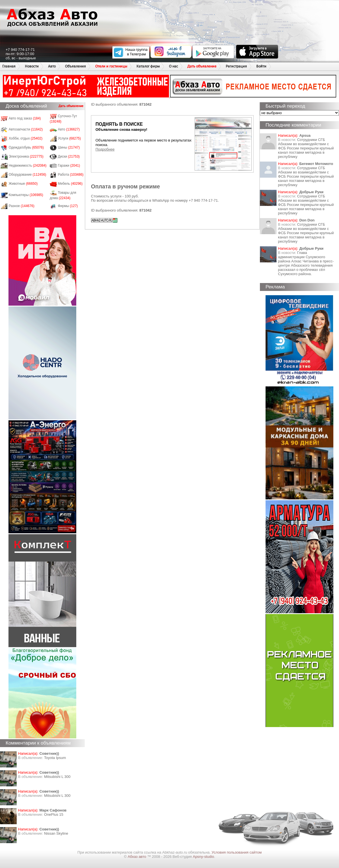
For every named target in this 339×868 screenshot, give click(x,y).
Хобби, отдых (26, 138)
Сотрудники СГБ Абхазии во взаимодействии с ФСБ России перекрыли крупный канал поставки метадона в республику (306, 148)
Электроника (26, 156)
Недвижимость (28, 166)
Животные (23, 184)
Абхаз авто (137, 857)
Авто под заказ (25, 118)
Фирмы (68, 206)
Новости (32, 66)
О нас (173, 66)
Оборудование (28, 175)
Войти (261, 66)
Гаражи (69, 166)
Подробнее (105, 149)
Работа (71, 175)
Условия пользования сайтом (237, 852)
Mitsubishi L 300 (57, 777)
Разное (22, 206)
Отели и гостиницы (111, 66)
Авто (52, 66)
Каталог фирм (148, 66)
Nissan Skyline (56, 833)
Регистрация (236, 66)
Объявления (75, 66)
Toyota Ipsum (55, 758)
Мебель (70, 184)
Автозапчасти (26, 129)
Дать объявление (202, 66)
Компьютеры (26, 195)
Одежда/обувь (26, 147)
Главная (9, 66)
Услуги (69, 138)
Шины (69, 147)
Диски (69, 156)
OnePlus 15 (54, 814)
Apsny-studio (203, 857)
